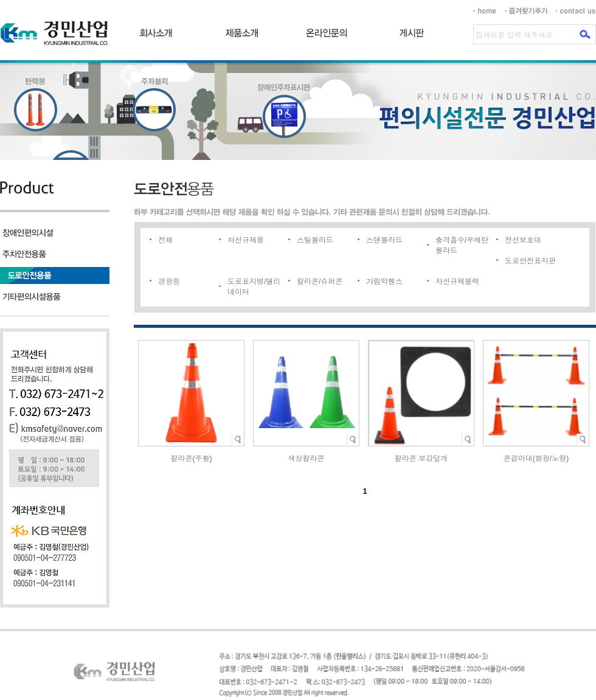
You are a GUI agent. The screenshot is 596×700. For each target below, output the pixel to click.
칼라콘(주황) (192, 459)
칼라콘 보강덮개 (421, 459)
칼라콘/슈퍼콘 (320, 282)
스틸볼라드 (315, 240)
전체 (165, 240)
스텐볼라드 (384, 240)
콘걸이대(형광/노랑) (536, 459)
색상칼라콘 (307, 459)
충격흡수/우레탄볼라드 (462, 245)
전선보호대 (523, 240)
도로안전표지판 (530, 261)
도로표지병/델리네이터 (254, 287)
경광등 (169, 282)
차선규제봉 (246, 240)
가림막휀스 (384, 282)
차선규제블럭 (457, 282)
